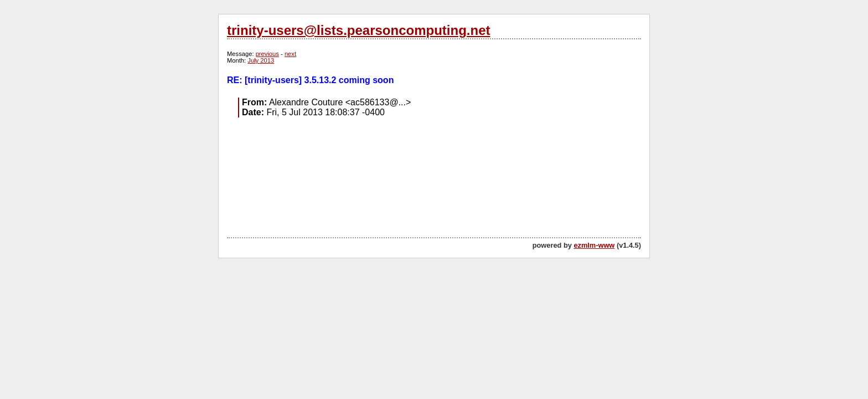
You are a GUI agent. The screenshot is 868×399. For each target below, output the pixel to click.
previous (267, 54)
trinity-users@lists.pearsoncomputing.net (358, 30)
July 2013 (261, 60)
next (290, 54)
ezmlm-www (594, 245)
